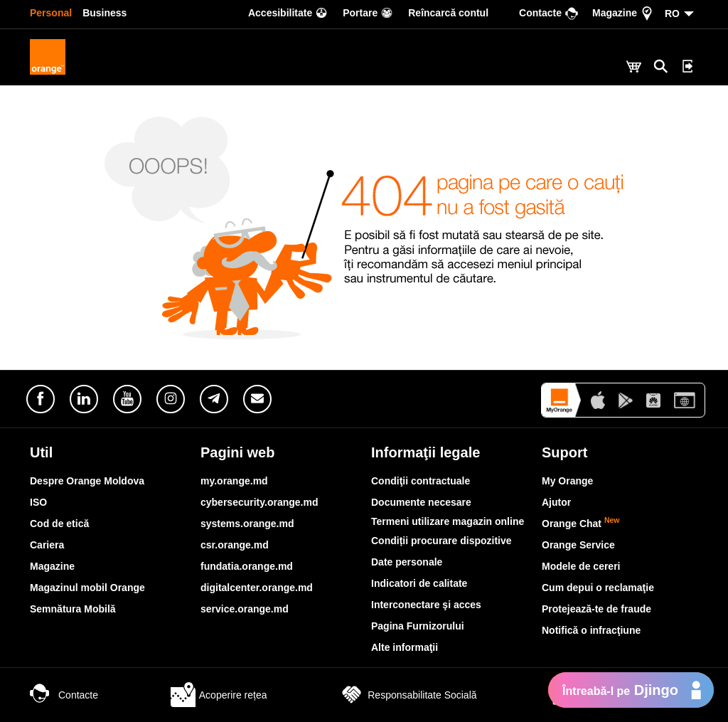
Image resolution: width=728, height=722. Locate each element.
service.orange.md (245, 609)
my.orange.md (234, 481)
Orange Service (578, 545)
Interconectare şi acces (426, 605)
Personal (51, 13)
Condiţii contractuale (421, 481)
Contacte (64, 695)
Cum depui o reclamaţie (598, 588)
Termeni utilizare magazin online (448, 521)
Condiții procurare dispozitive (441, 541)
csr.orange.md (235, 545)
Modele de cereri (581, 566)
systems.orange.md (247, 524)
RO (672, 14)
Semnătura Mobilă (73, 609)
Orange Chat (581, 524)
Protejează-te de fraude (596, 609)
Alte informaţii (405, 647)
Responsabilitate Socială (408, 695)
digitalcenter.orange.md (257, 588)
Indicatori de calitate (419, 583)
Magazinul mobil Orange (87, 588)
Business (105, 13)
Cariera (47, 545)
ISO (38, 502)
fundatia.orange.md (247, 566)
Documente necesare (421, 502)
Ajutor (556, 502)
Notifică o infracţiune (591, 630)
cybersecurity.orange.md (259, 502)
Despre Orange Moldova (87, 481)
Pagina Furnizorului (418, 626)
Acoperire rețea (219, 695)
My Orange (567, 481)
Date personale (407, 562)
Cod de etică (59, 524)
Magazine (52, 566)
